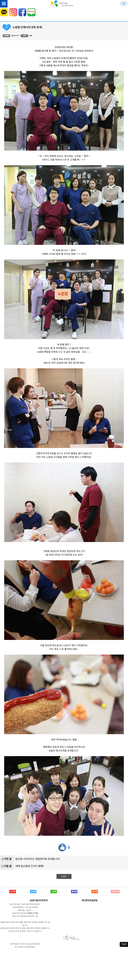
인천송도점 (115, 892)
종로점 (74, 892)
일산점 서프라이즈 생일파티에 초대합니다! (38, 859)
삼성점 (33, 892)
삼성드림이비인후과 (39, 900)
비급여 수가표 (33, 913)
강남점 (13, 892)
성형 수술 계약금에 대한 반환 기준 (25, 916)
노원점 (54, 892)
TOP (124, 944)
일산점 (95, 892)
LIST (64, 876)
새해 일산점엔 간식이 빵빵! (29, 866)
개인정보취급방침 (89, 900)
